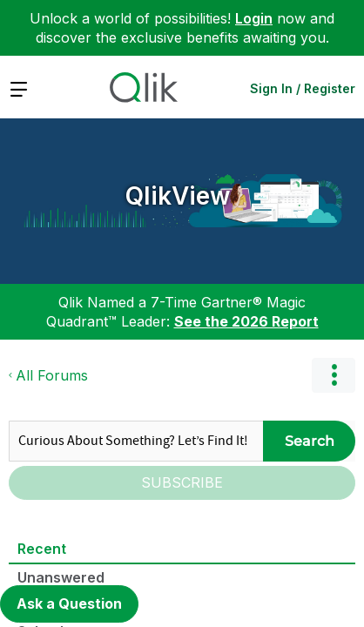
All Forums (52, 375)
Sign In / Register (303, 88)
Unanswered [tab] (61, 577)
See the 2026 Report (246, 321)
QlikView (178, 196)
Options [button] (334, 375)
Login (254, 18)
